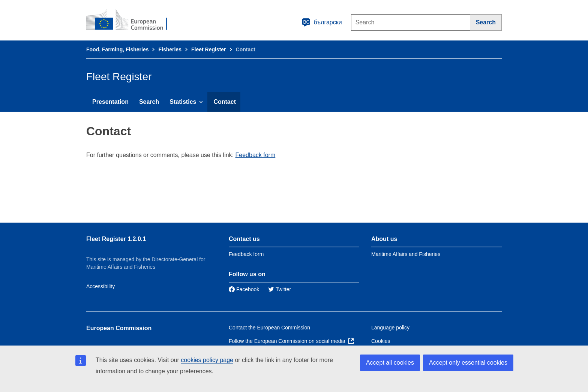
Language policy (390, 328)
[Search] (486, 22)
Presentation (110, 102)
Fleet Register (209, 49)
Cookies (381, 341)
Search (149, 102)
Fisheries (170, 49)
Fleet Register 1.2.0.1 (116, 239)
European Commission (119, 328)
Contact (225, 102)
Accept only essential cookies (468, 363)
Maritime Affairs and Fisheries (406, 254)
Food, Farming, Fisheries (117, 49)
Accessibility (100, 286)
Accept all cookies (390, 363)
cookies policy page (207, 360)
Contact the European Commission (269, 328)
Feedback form (256, 155)
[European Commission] (132, 20)
